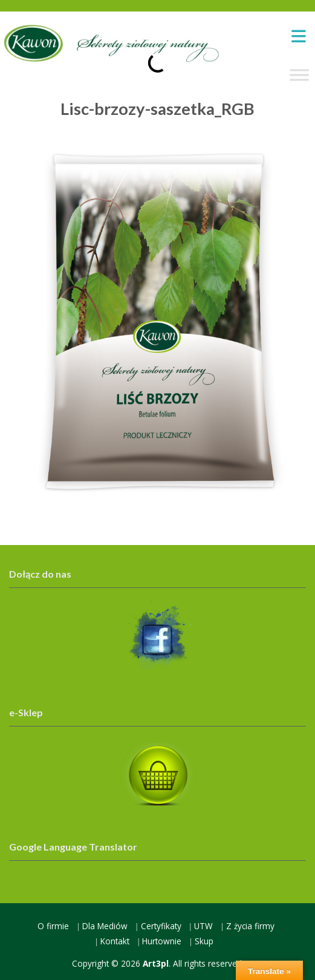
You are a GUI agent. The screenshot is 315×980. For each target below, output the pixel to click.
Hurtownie (162, 941)
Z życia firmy (250, 926)
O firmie (53, 926)
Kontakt (115, 941)
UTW (203, 926)
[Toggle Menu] (299, 75)
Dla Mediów (105, 926)
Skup (204, 941)
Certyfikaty (161, 926)
